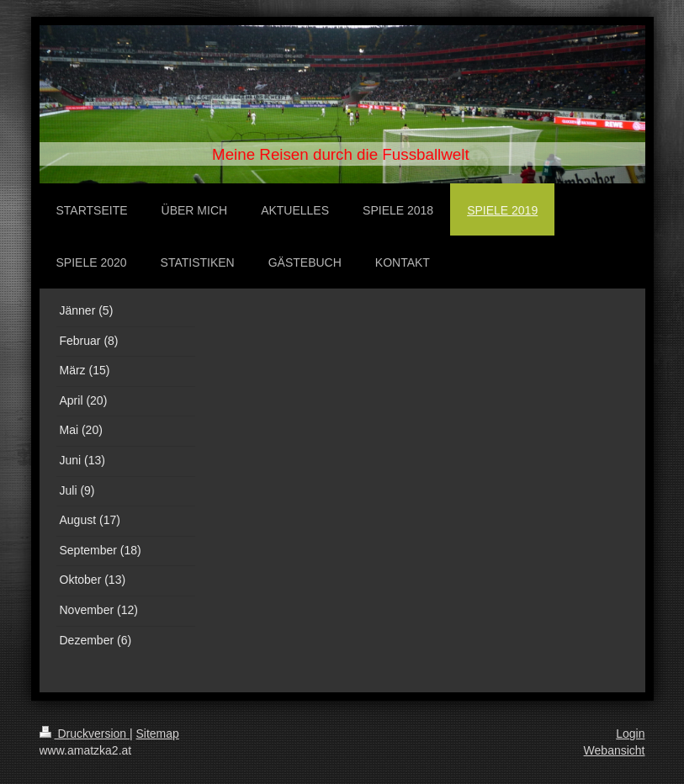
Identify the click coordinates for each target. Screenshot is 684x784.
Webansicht (615, 750)
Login (630, 734)
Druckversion (85, 734)
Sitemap (158, 734)
